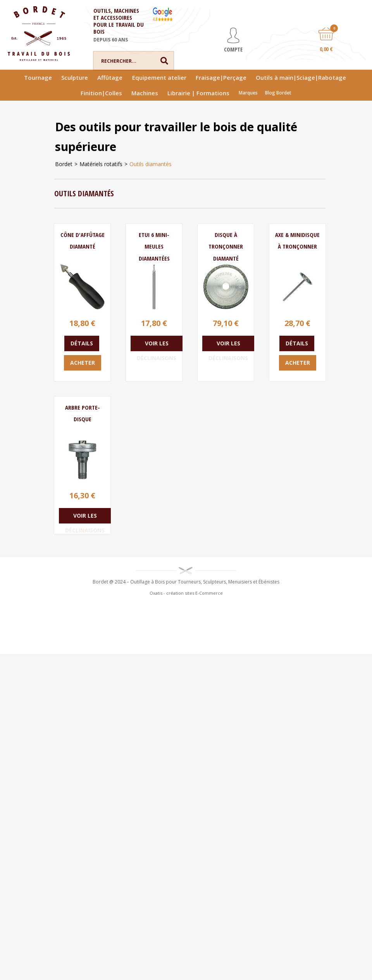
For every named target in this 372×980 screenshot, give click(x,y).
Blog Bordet (278, 93)
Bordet (64, 164)
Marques (248, 93)
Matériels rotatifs (101, 164)
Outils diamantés (151, 164)
